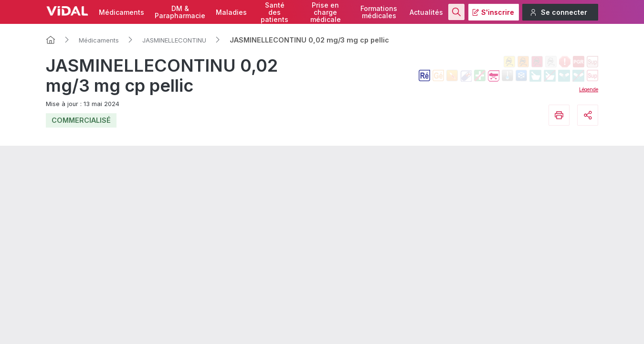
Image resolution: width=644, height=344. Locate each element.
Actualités (426, 12)
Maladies (231, 12)
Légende (589, 89)
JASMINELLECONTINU (174, 40)
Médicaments (121, 12)
